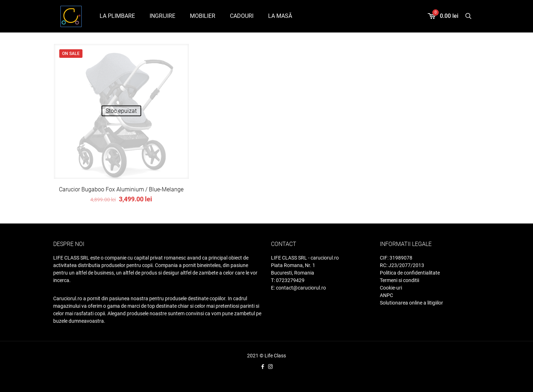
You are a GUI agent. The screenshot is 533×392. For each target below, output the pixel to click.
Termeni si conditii (399, 280)
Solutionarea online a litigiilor (411, 303)
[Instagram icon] (270, 367)
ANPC (386, 295)
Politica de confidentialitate (410, 273)
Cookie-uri (391, 288)
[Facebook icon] (263, 367)
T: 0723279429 (288, 280)
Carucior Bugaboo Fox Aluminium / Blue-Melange (121, 189)
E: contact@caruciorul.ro (298, 288)
